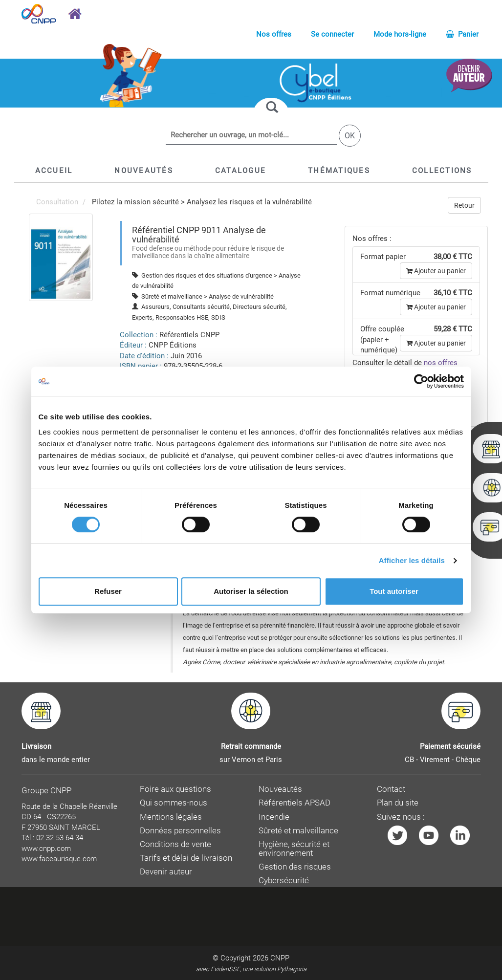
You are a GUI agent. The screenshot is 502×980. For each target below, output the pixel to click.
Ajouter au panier (436, 271)
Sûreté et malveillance (298, 831)
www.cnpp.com (46, 849)
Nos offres (274, 34)
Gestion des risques (295, 867)
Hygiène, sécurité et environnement (294, 849)
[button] (240, 171)
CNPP (280, 958)
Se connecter (332, 34)
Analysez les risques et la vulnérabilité (249, 202)
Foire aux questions (175, 789)
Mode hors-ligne (400, 34)
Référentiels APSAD (295, 803)
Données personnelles (180, 831)
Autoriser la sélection (251, 591)
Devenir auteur (166, 872)
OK (350, 136)
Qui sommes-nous (174, 803)
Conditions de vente (175, 844)
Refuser (108, 591)
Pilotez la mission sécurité (135, 202)
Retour (464, 205)
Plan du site (398, 803)
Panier (462, 34)
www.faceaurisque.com (59, 859)
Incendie (274, 817)
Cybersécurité (284, 881)
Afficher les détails (412, 560)
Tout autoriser (394, 591)
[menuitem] (61, 257)
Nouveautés (280, 789)
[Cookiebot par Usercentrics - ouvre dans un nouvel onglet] (421, 381)
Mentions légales (171, 817)
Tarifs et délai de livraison (186, 858)
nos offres (441, 363)
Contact (391, 789)
